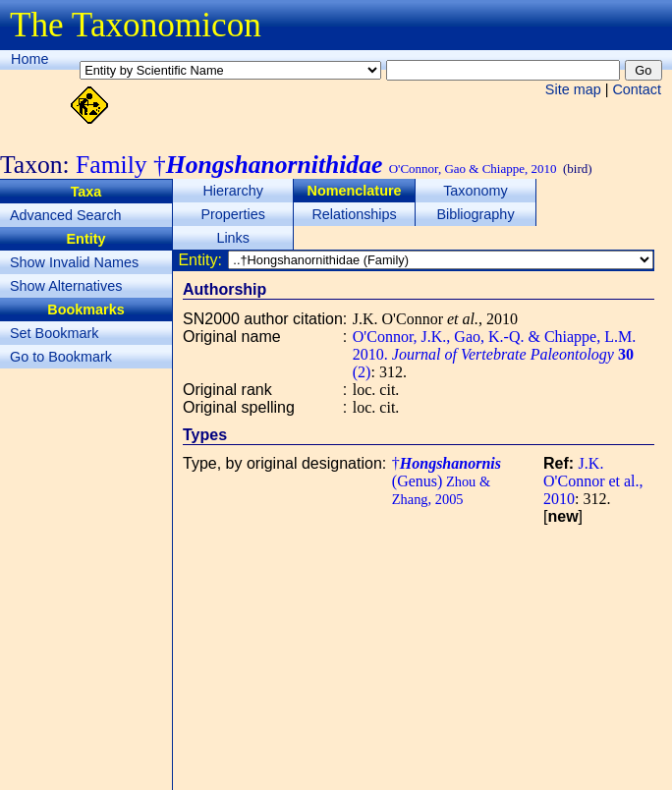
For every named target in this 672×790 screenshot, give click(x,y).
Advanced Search (66, 215)
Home (29, 59)
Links (233, 238)
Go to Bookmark (61, 357)
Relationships (354, 214)
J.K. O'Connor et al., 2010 (593, 481)
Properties (233, 214)
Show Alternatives (66, 286)
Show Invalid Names (74, 262)
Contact (637, 89)
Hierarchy (233, 191)
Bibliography (475, 214)
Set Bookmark (54, 333)
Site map (573, 89)
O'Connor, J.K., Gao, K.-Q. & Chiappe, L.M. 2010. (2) (494, 354)
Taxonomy (476, 191)
